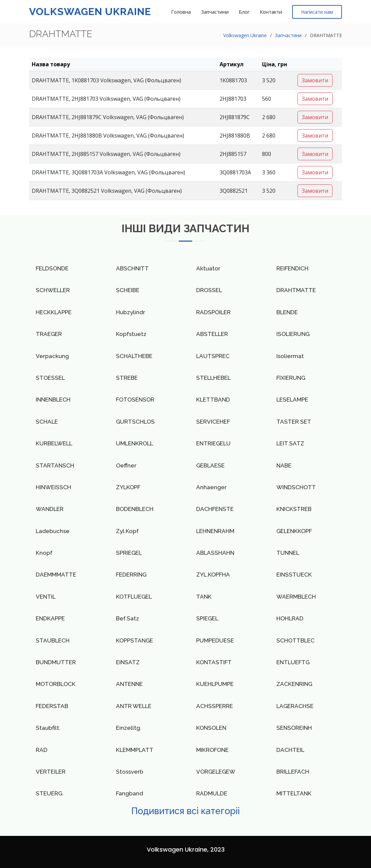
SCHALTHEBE (134, 356)
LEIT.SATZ (290, 443)
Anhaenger (211, 487)
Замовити (315, 80)
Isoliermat (290, 356)
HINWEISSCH (53, 487)
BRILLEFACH (293, 772)
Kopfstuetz (131, 334)
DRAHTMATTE (296, 290)
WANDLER (50, 509)
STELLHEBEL (213, 378)
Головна (181, 12)
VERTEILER (51, 772)
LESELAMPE (292, 400)
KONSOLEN (211, 728)
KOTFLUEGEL (134, 597)
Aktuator (208, 268)
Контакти (271, 12)
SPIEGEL (207, 618)
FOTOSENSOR (135, 400)
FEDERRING (131, 575)
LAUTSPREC (213, 356)
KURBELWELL (54, 443)
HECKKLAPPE (54, 312)
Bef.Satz (128, 618)
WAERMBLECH (296, 597)
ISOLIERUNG (293, 334)
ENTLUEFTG (293, 662)
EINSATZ (128, 662)
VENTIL (46, 597)
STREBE (127, 378)
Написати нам (317, 12)
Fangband (130, 793)
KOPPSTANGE (135, 640)
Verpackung (52, 356)
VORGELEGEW (216, 772)
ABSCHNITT (132, 268)
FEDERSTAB (52, 706)
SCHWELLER (53, 290)
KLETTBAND (213, 400)
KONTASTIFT (214, 662)
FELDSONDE (52, 268)
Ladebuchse (53, 531)
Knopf (44, 553)
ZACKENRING (294, 684)
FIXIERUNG (291, 378)
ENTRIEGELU (213, 443)
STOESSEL (50, 378)
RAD (42, 750)
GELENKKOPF (294, 531)
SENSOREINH (294, 728)
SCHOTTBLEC (295, 640)
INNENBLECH (53, 400)
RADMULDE (212, 793)
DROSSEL (209, 290)
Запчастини (215, 12)
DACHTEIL (290, 750)
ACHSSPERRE (215, 706)
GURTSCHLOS (135, 422)
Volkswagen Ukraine (90, 12)
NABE (284, 465)
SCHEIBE (128, 290)
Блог (244, 12)
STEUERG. (50, 793)
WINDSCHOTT (296, 487)
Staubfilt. (48, 728)
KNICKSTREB (294, 509)
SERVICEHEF (213, 422)
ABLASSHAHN (215, 553)
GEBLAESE (210, 465)
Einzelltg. (129, 728)
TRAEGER (49, 334)
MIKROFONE (212, 750)
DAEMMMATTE (56, 575)
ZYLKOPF (128, 487)
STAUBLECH (53, 640)
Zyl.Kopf (127, 531)
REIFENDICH (292, 268)
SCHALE (47, 422)
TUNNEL (288, 553)
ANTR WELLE (134, 706)
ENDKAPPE (50, 618)
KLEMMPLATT (135, 750)
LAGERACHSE (295, 706)
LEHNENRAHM (215, 531)
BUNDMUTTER (56, 662)
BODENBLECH (135, 509)
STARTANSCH (55, 465)
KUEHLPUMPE (215, 684)
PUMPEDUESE (215, 640)
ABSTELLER (212, 334)
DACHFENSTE (215, 509)
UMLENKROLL (135, 443)
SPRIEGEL (129, 553)
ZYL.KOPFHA (213, 575)
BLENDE (287, 312)
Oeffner (126, 465)
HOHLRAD (290, 618)
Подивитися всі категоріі (185, 811)
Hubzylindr (131, 312)
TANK (204, 597)
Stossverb (130, 772)
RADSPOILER (213, 312)
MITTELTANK (294, 793)
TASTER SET (294, 422)
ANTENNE (129, 684)
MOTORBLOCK (56, 684)
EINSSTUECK (294, 575)
